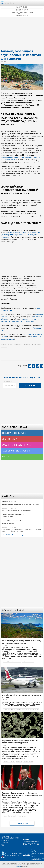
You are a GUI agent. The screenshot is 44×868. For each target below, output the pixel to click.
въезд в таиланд (18, 345)
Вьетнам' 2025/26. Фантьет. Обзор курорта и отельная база (20, 504)
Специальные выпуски (15, 433)
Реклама (4, 843)
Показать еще (22, 823)
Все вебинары (9, 535)
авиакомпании (34, 709)
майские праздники (28, 662)
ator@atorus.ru (15, 856)
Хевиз (25, 762)
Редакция (5, 840)
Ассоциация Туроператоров (9, 2)
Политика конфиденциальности (10, 837)
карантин (27, 345)
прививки (4, 347)
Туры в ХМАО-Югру (8, 517)
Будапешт (19, 762)
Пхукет (10, 345)
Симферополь (17, 662)
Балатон (12, 762)
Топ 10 (5, 457)
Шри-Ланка (18, 709)
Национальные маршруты (17, 451)
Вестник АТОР (9, 439)
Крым (10, 662)
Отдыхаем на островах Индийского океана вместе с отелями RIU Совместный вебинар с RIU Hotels (22, 530)
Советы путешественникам (17, 445)
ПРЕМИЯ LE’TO (22, 10)
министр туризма (36, 345)
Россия (5, 709)
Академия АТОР (23, 16)
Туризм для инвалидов (22, 13)
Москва (11, 709)
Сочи (5, 662)
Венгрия (6, 762)
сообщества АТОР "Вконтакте (21, 322)
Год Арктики (22, 7)
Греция (31, 762)
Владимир (12, 816)
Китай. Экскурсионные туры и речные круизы (16, 510)
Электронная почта (8, 381)
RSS (2, 845)
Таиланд (4, 345)
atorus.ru (18, 866)
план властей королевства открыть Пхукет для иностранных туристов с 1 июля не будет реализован (21, 235)
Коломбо (26, 709)
